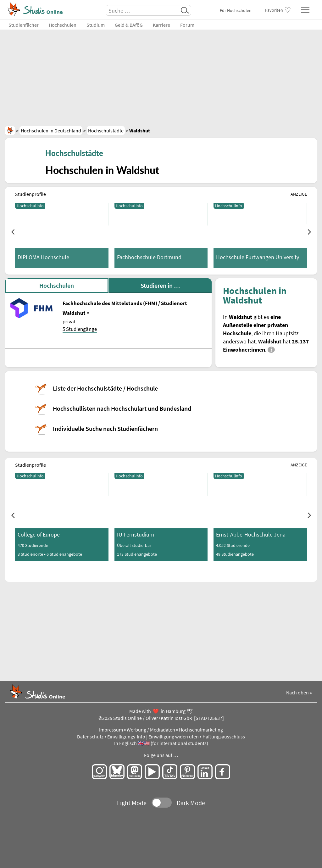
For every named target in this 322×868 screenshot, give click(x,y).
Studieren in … (160, 285)
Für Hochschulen (236, 10)
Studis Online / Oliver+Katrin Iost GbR (153, 718)
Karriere (161, 25)
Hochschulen (63, 25)
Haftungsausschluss (224, 737)
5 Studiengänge (80, 329)
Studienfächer (24, 25)
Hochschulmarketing (201, 730)
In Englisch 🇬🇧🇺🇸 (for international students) (161, 743)
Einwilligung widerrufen (174, 737)
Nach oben (297, 693)
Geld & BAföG (129, 25)
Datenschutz (90, 737)
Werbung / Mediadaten (151, 730)
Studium (96, 25)
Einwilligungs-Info (126, 737)
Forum (187, 25)
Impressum (111, 730)
